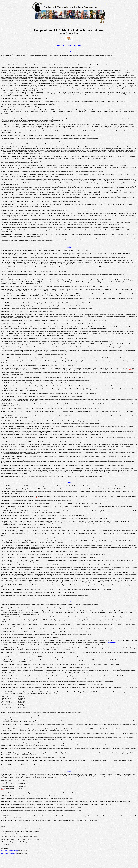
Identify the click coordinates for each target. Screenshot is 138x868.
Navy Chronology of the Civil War (9, 851)
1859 (69, 51)
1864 (74, 45)
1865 (80, 45)
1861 (58, 45)
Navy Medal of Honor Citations (9, 853)
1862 (64, 45)
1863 (69, 45)
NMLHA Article (112, 642)
